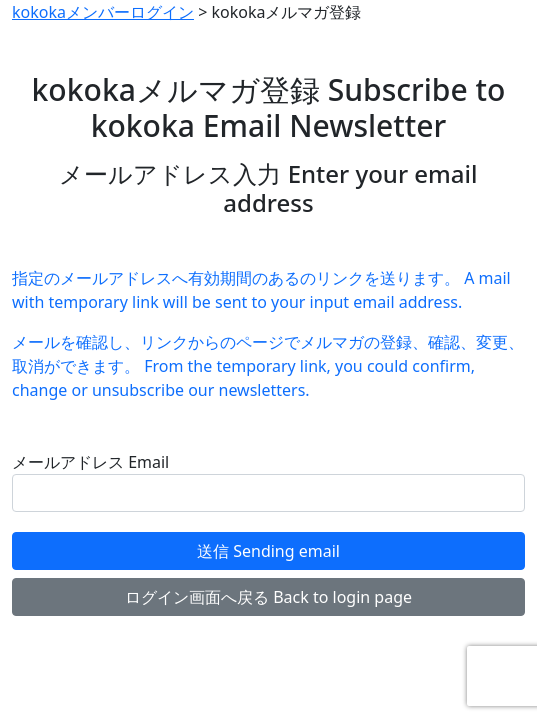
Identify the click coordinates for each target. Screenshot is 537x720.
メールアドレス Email (90, 462)
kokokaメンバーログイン (103, 12)
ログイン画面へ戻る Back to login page (268, 597)
